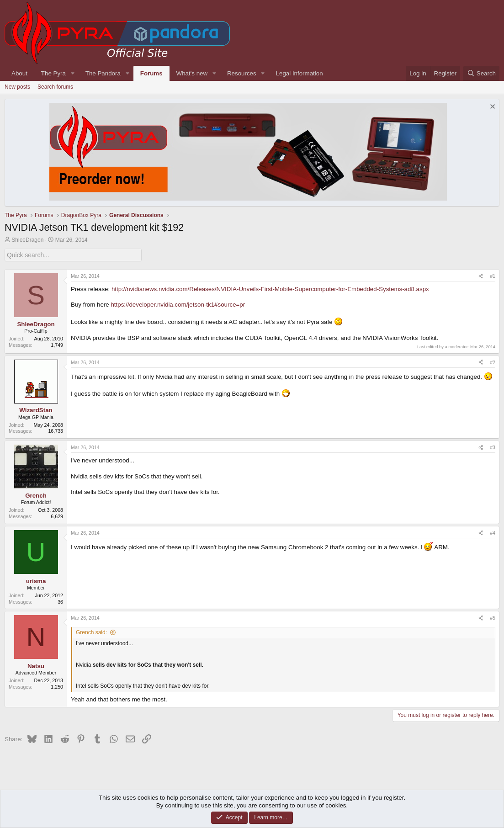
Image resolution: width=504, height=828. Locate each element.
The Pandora (103, 73)
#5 (493, 618)
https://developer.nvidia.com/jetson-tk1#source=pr (178, 305)
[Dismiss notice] (491, 108)
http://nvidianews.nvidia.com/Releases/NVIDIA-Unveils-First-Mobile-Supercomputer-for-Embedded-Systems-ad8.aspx (270, 289)
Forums (151, 73)
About (19, 73)
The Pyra (53, 73)
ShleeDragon (27, 240)
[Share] (481, 276)
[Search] (481, 73)
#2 (493, 362)
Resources (242, 73)
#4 (493, 532)
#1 (493, 276)
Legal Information (300, 73)
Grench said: (91, 632)
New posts (17, 87)
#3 (493, 447)
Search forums (55, 87)
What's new (192, 73)
